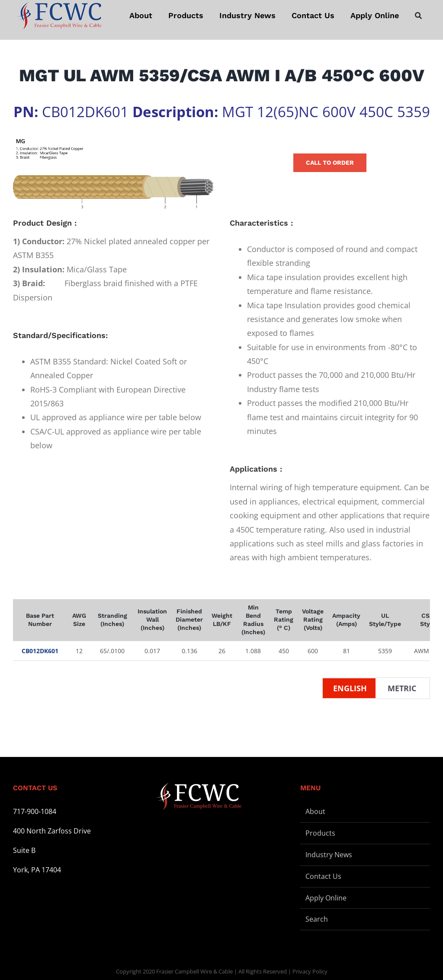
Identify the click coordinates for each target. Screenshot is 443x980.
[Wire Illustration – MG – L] (113, 174)
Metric (402, 688)
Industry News (329, 855)
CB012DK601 (40, 651)
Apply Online (326, 898)
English (350, 688)
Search (317, 919)
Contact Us (323, 876)
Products (320, 833)
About (315, 811)
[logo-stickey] (59, 16)
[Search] (418, 16)
